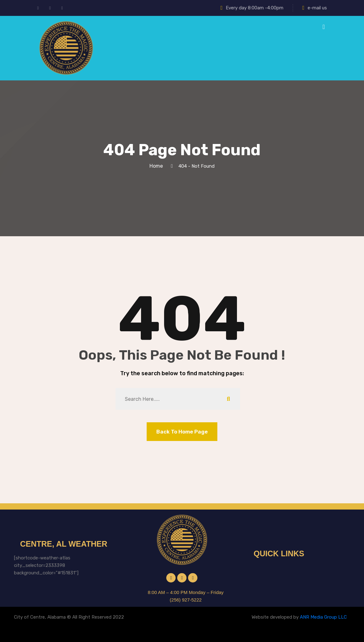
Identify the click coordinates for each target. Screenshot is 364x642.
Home (157, 166)
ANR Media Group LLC (323, 617)
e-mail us (315, 8)
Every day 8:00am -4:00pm (252, 8)
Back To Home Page (182, 432)
